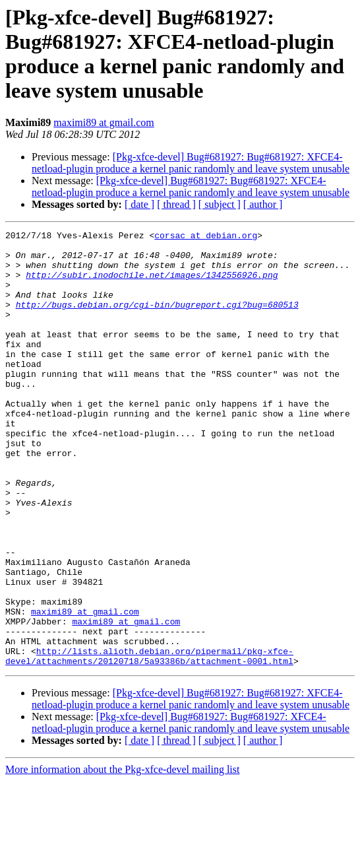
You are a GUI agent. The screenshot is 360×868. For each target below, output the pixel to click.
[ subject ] (220, 204)
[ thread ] (176, 204)
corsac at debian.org (206, 237)
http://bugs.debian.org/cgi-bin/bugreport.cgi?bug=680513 (157, 320)
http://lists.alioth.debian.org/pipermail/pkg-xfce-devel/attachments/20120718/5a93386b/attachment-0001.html (149, 742)
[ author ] (263, 204)
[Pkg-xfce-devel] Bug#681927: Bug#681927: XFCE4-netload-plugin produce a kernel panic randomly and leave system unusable (191, 163)
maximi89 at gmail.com (104, 122)
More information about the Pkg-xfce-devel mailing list (122, 856)
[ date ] (139, 204)
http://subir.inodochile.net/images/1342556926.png (152, 284)
